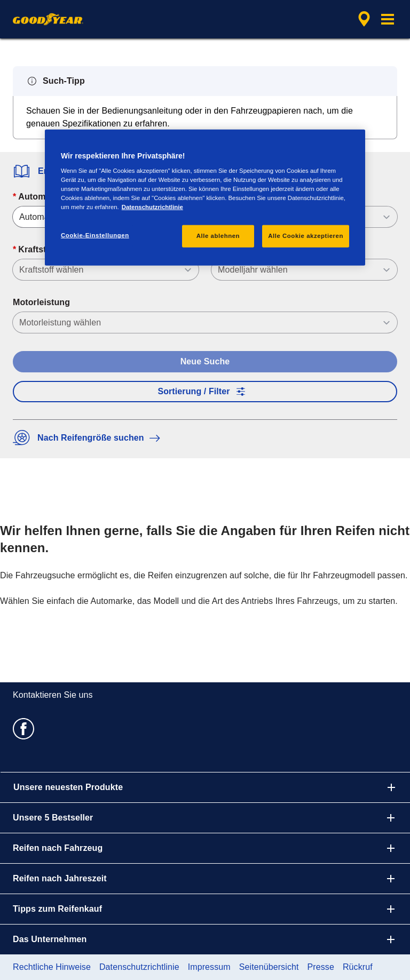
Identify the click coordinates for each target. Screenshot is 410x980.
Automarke (41, 197)
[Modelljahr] (304, 270)
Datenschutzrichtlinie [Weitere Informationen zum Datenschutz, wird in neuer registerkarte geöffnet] (152, 207)
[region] (205, 197)
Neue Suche (205, 361)
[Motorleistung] (205, 322)
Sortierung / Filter (205, 392)
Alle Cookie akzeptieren (306, 236)
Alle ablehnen (218, 236)
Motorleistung (41, 302)
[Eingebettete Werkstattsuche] (362, 19)
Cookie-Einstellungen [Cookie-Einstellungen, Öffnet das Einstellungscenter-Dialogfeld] (95, 235)
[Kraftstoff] (106, 270)
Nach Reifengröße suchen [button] (89, 438)
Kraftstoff (38, 249)
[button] (388, 19)
